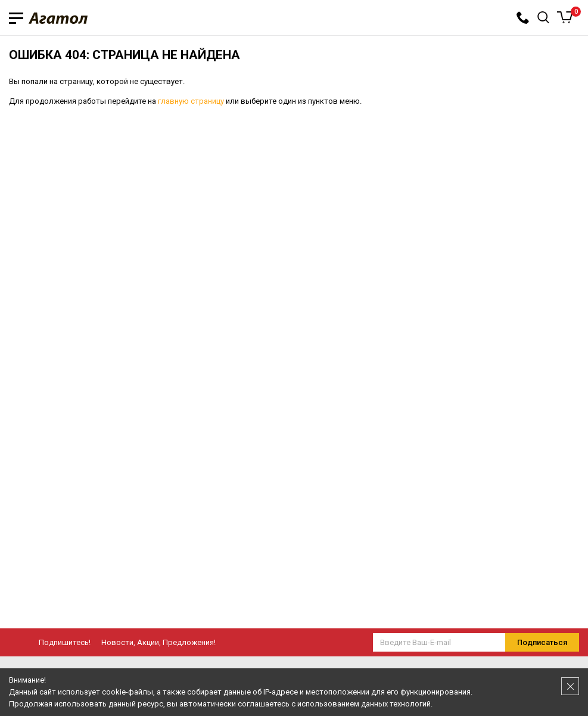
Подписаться (542, 642)
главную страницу (191, 101)
